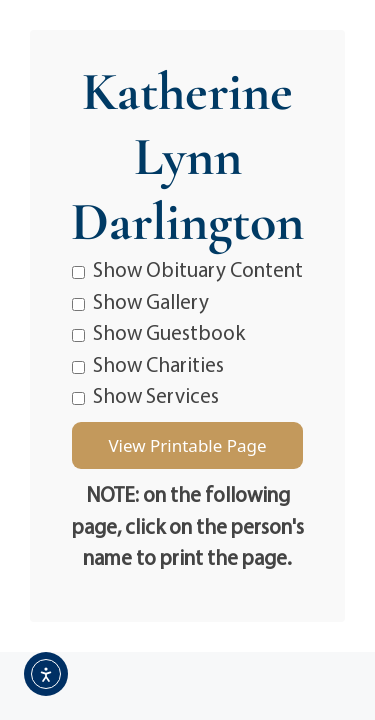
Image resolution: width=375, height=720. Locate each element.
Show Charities (148, 364)
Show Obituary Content (187, 269)
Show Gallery (140, 301)
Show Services (145, 395)
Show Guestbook (158, 332)
